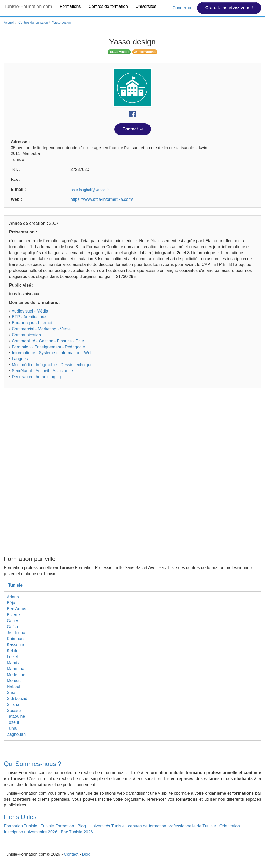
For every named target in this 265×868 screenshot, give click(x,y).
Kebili (12, 651)
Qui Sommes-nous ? (33, 764)
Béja (11, 603)
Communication (26, 335)
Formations (70, 6)
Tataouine (16, 716)
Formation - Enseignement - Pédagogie (48, 347)
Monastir (15, 680)
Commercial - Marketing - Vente (41, 329)
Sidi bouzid (17, 699)
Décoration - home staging (36, 377)
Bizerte (13, 615)
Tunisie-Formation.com (28, 7)
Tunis (12, 728)
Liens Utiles (20, 817)
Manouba (16, 669)
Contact (133, 129)
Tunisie (15, 585)
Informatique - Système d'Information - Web (52, 353)
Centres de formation (108, 6)
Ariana (13, 597)
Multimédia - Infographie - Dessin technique (52, 365)
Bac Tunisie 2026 (77, 832)
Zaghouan (16, 734)
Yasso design (61, 23)
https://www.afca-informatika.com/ (102, 199)
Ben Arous (16, 609)
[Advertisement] (132, 432)
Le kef (13, 657)
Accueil (9, 23)
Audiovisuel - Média (30, 311)
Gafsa (12, 627)
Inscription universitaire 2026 (31, 832)
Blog (82, 826)
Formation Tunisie (21, 826)
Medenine (16, 675)
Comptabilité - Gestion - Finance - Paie (48, 341)
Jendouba (16, 633)
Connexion (183, 8)
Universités (146, 6)
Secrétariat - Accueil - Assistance (42, 371)
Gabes (13, 621)
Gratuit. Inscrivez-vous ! (229, 8)
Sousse (14, 711)
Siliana (13, 705)
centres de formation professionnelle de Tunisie (172, 826)
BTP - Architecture (29, 317)
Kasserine (16, 645)
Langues (20, 359)
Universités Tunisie (107, 826)
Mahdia (14, 663)
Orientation (230, 826)
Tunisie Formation (57, 826)
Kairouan (15, 639)
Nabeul (13, 686)
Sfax (11, 692)
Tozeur (13, 722)
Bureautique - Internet (32, 323)
